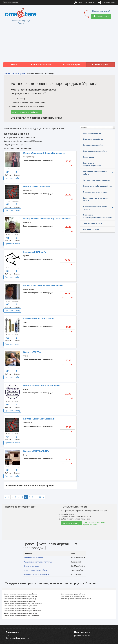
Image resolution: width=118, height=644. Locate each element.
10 (40, 497)
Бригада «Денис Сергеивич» (37, 186)
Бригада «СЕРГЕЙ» (32, 352)
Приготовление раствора (33, 558)
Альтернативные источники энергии (95, 208)
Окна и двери (88, 157)
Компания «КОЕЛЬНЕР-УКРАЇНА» (39, 319)
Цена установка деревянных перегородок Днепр (20, 599)
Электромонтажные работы (95, 151)
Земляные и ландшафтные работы (95, 173)
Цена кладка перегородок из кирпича (73, 596)
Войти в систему (106, 3)
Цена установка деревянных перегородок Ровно (20, 608)
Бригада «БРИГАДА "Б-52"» (36, 451)
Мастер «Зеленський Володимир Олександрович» (47, 219)
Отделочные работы (92, 133)
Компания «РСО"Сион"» (35, 252)
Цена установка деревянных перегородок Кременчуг (21, 615)
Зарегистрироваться (84, 3)
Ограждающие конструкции (95, 192)
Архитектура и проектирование (96, 180)
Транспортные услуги (92, 223)
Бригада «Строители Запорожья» (39, 419)
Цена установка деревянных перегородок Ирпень (20, 613)
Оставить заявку (71, 523)
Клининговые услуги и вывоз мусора (96, 199)
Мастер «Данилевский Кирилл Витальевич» (44, 153)
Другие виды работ (91, 229)
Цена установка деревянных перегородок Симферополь (23, 611)
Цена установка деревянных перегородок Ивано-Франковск (24, 603)
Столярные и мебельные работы (97, 186)
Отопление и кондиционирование (92, 164)
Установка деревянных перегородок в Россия (76, 599)
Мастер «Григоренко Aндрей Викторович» (43, 285)
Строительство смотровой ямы (36, 570)
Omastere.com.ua (11, 2)
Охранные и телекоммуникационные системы (97, 216)
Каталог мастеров (71, 65)
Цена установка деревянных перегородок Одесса (20, 594)
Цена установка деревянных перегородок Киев (20, 601)
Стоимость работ (100, 65)
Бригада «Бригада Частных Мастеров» (42, 385)
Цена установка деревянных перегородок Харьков (21, 596)
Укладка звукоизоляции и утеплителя (38, 562)
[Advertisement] (59, 43)
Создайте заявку (101, 16)
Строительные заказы (40, 65)
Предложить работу (13, 178)
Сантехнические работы (93, 145)
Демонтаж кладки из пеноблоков (36, 574)
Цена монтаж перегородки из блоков (73, 594)
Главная (13, 65)
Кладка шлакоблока (31, 566)
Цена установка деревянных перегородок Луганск (21, 606)
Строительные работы (93, 139)
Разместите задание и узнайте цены (26, 112)
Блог (7, 636)
